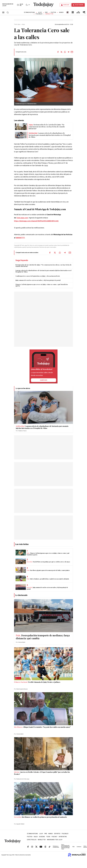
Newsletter (49, 14)
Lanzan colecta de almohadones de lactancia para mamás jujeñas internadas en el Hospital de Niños (43, 271)
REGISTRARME (79, 5)
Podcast (55, 837)
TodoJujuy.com (22, 218)
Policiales (39, 14)
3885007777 (20, 238)
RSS (73, 847)
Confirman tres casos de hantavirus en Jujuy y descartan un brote (38, 276)
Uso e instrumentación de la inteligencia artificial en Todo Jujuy (65, 847)
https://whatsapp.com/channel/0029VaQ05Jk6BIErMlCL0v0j (36, 221)
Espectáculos (32, 840)
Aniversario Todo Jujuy (55, 840)
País (46, 12)
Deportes (57, 834)
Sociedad (42, 837)
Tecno (48, 837)
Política (53, 12)
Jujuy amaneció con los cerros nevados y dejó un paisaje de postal (38, 280)
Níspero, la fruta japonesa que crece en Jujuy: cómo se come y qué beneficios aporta (42, 285)
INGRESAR (66, 5)
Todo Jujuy (17, 24)
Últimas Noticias (29, 12)
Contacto (79, 847)
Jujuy (40, 12)
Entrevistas (63, 837)
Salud (36, 837)
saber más (44, 380)
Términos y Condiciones (56, 847)
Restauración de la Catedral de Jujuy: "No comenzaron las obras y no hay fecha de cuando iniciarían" (43, 266)
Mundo (61, 12)
